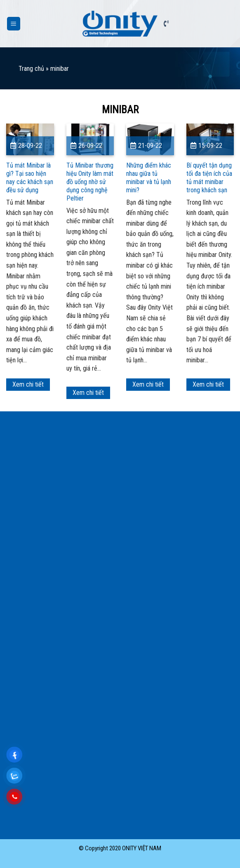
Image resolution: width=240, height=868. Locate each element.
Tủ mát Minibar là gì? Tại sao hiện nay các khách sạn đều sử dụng (30, 178)
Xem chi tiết (28, 384)
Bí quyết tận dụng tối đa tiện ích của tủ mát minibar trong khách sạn (209, 178)
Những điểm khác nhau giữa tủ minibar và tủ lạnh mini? (149, 178)
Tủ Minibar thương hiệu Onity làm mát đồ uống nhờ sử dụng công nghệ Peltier (90, 182)
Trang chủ (31, 69)
